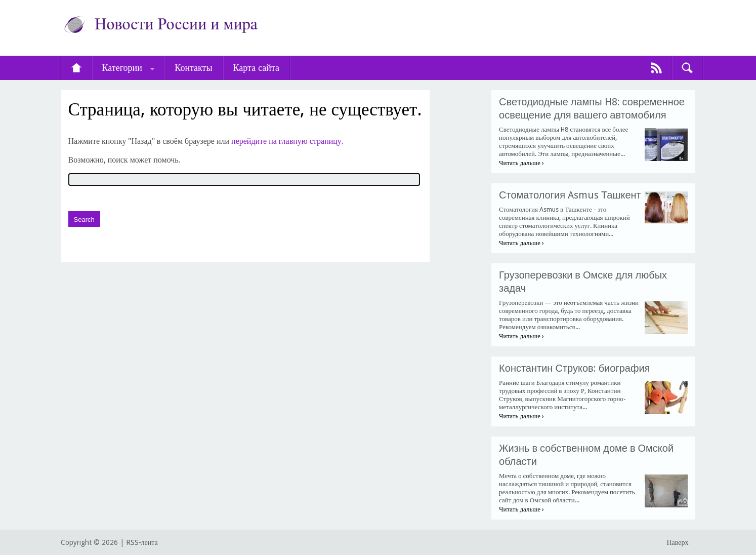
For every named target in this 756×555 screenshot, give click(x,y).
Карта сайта (257, 68)
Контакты (193, 68)
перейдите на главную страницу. (287, 141)
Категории (122, 68)
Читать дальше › (521, 163)
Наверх (677, 542)
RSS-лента (142, 542)
